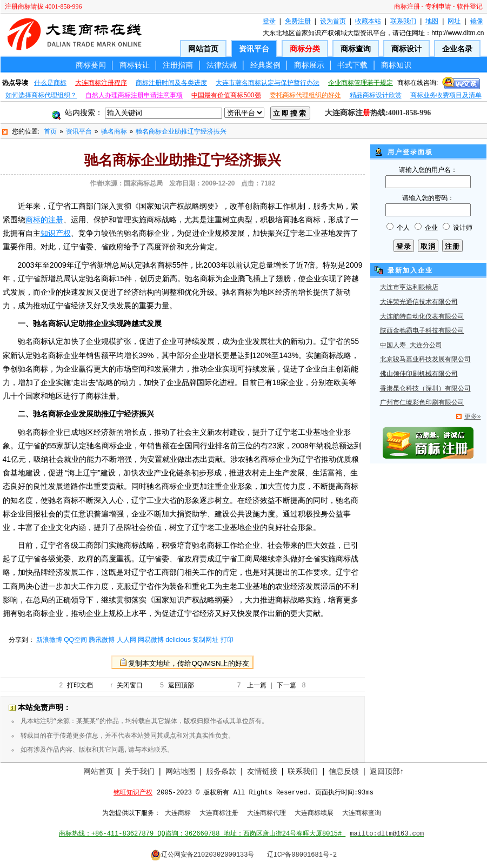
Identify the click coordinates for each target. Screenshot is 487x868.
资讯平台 (254, 49)
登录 (269, 21)
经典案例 (265, 65)
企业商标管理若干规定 (361, 83)
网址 (454, 21)
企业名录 (457, 49)
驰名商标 (114, 131)
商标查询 (356, 49)
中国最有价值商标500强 (226, 95)
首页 (50, 131)
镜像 (477, 21)
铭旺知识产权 (133, 793)
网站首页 (203, 49)
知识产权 (56, 233)
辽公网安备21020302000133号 (202, 855)
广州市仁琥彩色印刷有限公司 (422, 403)
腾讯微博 (102, 640)
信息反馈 (344, 771)
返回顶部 (181, 685)
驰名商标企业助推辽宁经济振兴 (181, 131)
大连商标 (178, 813)
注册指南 (178, 65)
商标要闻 (91, 65)
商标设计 (406, 49)
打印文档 (80, 685)
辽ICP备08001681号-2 (302, 855)
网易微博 (151, 640)
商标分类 (305, 49)
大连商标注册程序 (101, 83)
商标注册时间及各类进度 (171, 83)
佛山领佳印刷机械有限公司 (419, 374)
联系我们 (403, 21)
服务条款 (221, 771)
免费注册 (298, 21)
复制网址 (205, 640)
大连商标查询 (362, 813)
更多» (473, 416)
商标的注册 (44, 220)
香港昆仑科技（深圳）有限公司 (425, 389)
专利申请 (438, 6)
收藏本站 (368, 21)
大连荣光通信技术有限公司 (419, 302)
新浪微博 (49, 640)
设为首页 (333, 21)
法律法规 (222, 65)
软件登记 (470, 6)
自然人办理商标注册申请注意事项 (134, 95)
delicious (178, 640)
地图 (432, 21)
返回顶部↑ (387, 771)
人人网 (126, 640)
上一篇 (257, 685)
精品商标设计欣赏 (376, 95)
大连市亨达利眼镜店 (409, 288)
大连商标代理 (266, 813)
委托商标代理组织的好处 (305, 95)
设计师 (463, 228)
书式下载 (352, 65)
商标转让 (135, 65)
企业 (431, 228)
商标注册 (407, 6)
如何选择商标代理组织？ (41, 95)
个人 (403, 228)
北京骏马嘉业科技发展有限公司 (425, 360)
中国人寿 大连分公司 (411, 346)
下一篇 (286, 685)
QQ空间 (75, 640)
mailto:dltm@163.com (387, 834)
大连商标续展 (314, 813)
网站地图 (181, 771)
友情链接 (262, 771)
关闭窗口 (130, 685)
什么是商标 (50, 83)
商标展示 (309, 65)
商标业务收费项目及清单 (446, 95)
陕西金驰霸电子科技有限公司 (422, 331)
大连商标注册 (219, 813)
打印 (227, 640)
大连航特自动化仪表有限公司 (422, 317)
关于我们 (139, 771)
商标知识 (396, 65)
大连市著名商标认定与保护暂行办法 (268, 83)
